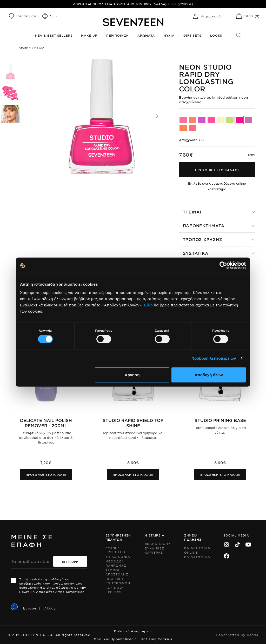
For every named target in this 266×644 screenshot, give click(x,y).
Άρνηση (132, 375)
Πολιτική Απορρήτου (133, 631)
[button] (157, 116)
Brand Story (158, 544)
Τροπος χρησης (203, 239)
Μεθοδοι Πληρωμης (116, 563)
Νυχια (169, 35)
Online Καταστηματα (197, 554)
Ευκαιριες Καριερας (154, 550)
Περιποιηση (118, 35)
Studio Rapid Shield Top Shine (133, 423)
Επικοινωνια (118, 556)
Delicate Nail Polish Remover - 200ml (46, 423)
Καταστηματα (197, 548)
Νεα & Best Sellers (54, 35)
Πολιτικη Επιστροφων (118, 581)
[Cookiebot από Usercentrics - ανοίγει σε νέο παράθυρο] (223, 265)
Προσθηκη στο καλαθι (46, 474)
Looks (216, 35)
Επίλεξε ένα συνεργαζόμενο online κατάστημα (217, 186)
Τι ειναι (192, 212)
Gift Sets (192, 35)
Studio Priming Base (220, 420)
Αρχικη (25, 47)
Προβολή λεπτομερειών (214, 358)
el (51, 16)
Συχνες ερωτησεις (116, 550)
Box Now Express (114, 590)
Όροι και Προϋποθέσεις (115, 639)
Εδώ (148, 305)
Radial (252, 635)
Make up (89, 35)
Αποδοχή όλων (209, 375)
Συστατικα (196, 253)
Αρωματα (146, 35)
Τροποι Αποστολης (117, 572)
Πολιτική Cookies (157, 639)
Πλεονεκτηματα (204, 226)
